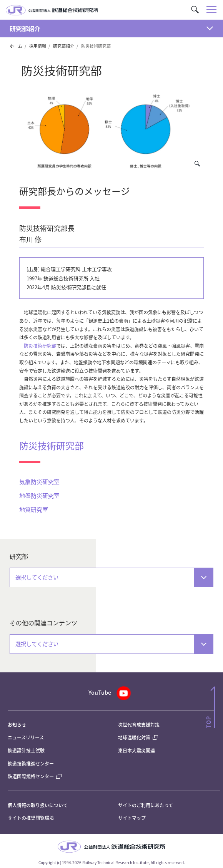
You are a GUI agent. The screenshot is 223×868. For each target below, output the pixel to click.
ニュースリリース (26, 737)
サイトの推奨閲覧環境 (31, 818)
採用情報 (38, 46)
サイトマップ (132, 818)
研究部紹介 (25, 28)
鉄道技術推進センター (31, 763)
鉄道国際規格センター (35, 776)
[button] (195, 10)
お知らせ (17, 725)
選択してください (37, 577)
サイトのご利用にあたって (146, 805)
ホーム (16, 46)
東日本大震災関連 (136, 750)
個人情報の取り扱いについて (38, 805)
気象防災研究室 (39, 482)
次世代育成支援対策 (139, 725)
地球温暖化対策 (134, 737)
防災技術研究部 (40, 346)
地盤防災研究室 (39, 495)
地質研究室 (34, 509)
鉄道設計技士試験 (26, 750)
